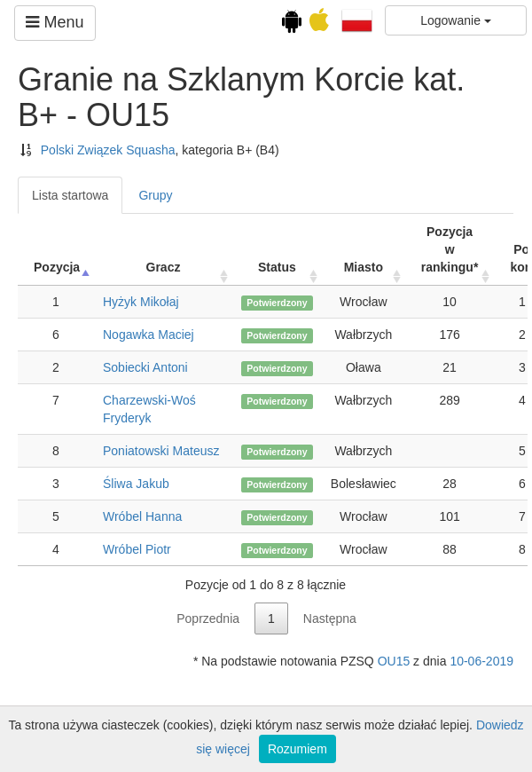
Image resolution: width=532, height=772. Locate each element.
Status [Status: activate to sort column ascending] (277, 267)
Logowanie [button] (456, 20)
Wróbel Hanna (142, 516)
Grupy (155, 195)
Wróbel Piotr (137, 549)
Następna (330, 618)
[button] (357, 20)
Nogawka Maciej (149, 335)
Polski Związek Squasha (108, 150)
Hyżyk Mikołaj (141, 302)
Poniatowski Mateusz (161, 451)
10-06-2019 (481, 661)
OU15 (394, 661)
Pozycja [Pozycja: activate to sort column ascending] (57, 267)
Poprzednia (208, 618)
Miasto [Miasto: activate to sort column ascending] (364, 267)
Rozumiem (297, 749)
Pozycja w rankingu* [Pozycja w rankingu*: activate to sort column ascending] (450, 249)
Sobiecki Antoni (145, 367)
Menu (55, 22)
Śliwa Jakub (136, 484)
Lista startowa (70, 195)
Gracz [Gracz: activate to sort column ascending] (164, 267)
